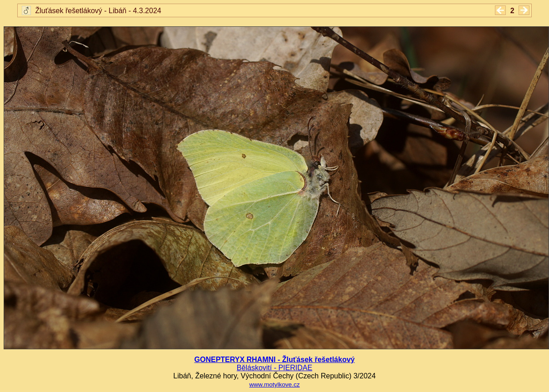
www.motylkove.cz (274, 385)
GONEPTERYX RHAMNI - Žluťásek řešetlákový (275, 360)
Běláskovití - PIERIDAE (274, 368)
